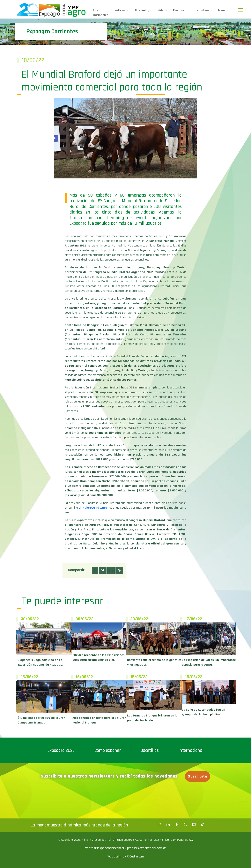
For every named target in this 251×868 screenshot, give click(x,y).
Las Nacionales (101, 13)
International (202, 10)
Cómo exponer (107, 750)
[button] (95, 571)
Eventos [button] (179, 10)
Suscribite (198, 776)
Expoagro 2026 (61, 750)
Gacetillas (150, 750)
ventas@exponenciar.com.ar (105, 848)
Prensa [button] (222, 10)
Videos (162, 10)
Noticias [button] (120, 10)
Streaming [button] (142, 10)
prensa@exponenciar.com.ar (147, 848)
